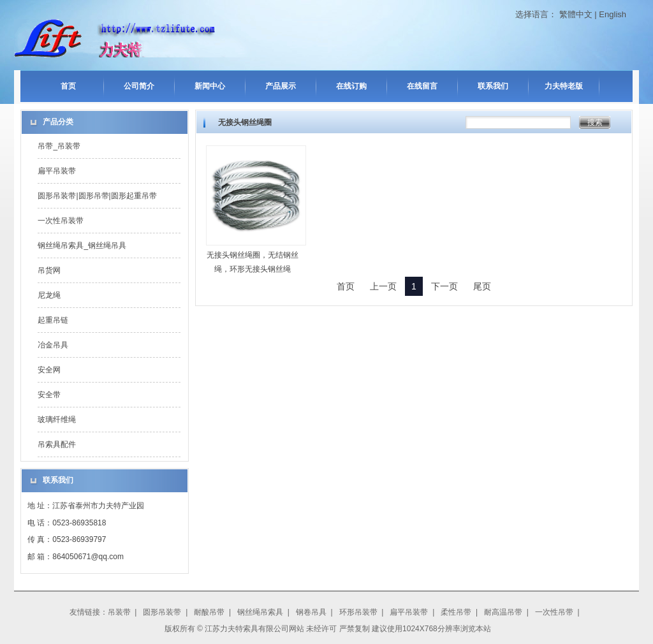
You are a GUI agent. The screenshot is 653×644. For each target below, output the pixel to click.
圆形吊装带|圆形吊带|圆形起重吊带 (97, 196)
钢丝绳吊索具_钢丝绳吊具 (82, 245)
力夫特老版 (564, 86)
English (613, 14)
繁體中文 (576, 14)
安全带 (49, 395)
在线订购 (351, 86)
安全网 (49, 370)
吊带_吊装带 (59, 146)
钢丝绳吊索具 (260, 612)
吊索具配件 (57, 444)
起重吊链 (53, 320)
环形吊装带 (358, 612)
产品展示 (281, 86)
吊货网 (49, 270)
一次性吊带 (554, 612)
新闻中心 (210, 86)
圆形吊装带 (162, 612)
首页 (68, 86)
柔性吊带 (456, 612)
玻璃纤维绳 (57, 420)
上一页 (383, 286)
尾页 (482, 286)
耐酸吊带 (209, 612)
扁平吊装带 (57, 171)
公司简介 (139, 86)
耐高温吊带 (503, 612)
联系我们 (493, 86)
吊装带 (119, 612)
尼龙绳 (49, 295)
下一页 (444, 286)
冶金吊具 (53, 345)
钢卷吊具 (311, 612)
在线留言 (422, 86)
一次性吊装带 (61, 221)
